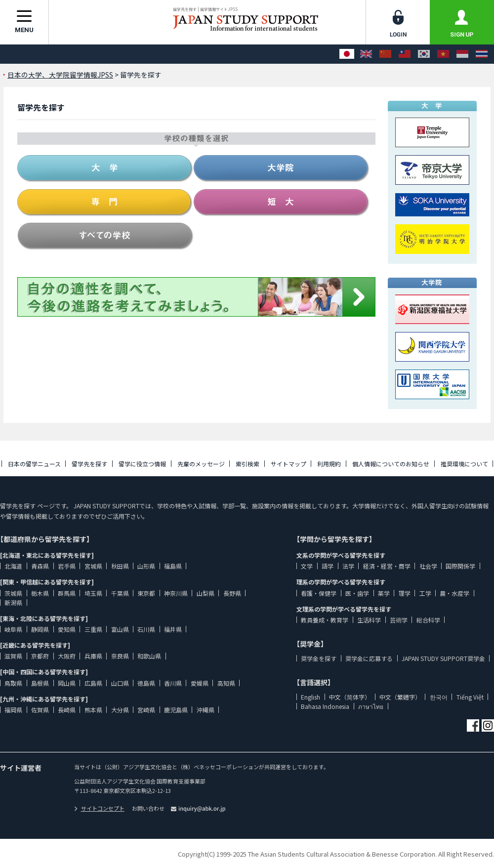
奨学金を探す (319, 658)
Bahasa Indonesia (325, 706)
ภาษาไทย (371, 706)
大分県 (120, 710)
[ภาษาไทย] (482, 54)
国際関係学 (460, 566)
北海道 (13, 566)
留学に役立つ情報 (142, 464)
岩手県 (67, 566)
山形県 (146, 566)
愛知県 (67, 629)
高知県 (226, 683)
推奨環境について (464, 464)
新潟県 (13, 602)
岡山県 (67, 683)
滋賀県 (13, 656)
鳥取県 (13, 683)
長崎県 (67, 710)
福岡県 (13, 710)
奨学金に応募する (369, 658)
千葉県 (120, 593)
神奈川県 (176, 593)
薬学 (384, 593)
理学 (405, 593)
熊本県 (93, 710)
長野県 (232, 593)
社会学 (428, 566)
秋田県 (120, 566)
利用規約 (329, 464)
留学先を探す (89, 464)
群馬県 (67, 593)
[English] (366, 54)
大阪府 (67, 656)
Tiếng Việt (470, 697)
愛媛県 (200, 683)
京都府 (40, 656)
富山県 (120, 629)
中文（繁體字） (400, 697)
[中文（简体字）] (385, 54)
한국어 (439, 697)
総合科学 (428, 620)
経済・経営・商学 (387, 566)
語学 (328, 566)
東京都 (146, 593)
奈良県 (120, 656)
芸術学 (399, 620)
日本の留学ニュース (34, 464)
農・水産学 (454, 593)
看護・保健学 (319, 593)
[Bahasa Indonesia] (462, 54)
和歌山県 (149, 656)
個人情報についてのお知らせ (391, 464)
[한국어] (424, 54)
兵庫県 (93, 656)
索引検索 (247, 464)
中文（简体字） (350, 697)
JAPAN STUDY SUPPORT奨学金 (443, 658)
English (310, 697)
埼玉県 (93, 593)
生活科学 (369, 620)
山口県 (120, 683)
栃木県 (40, 593)
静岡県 (40, 629)
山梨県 (206, 593)
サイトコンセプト (99, 808)
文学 (307, 566)
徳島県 (146, 683)
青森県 (40, 566)
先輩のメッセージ (201, 464)
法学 (348, 566)
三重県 (93, 629)
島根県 (40, 683)
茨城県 (13, 593)
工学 (425, 593)
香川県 (173, 683)
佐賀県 (40, 710)
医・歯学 (357, 593)
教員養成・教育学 (325, 620)
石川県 (146, 629)
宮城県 (93, 566)
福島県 (173, 566)
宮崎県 (146, 710)
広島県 (93, 683)
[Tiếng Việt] (443, 54)
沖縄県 (206, 710)
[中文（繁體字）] (405, 54)
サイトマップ (288, 464)
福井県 (173, 629)
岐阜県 (13, 629)
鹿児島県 (176, 710)
